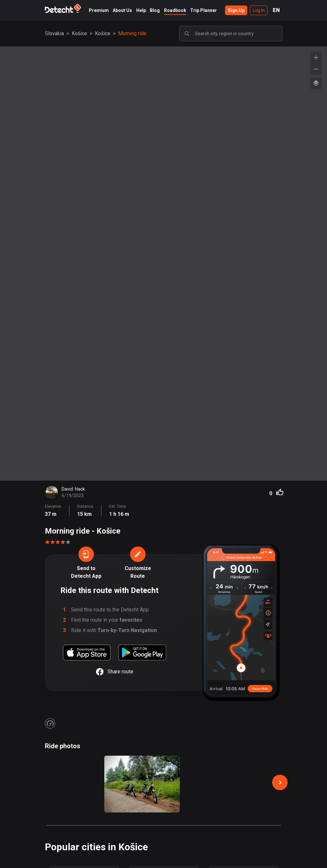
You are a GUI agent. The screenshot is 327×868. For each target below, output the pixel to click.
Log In (259, 10)
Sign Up (236, 10)
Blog (155, 10)
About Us (122, 10)
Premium (99, 10)
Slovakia (54, 33)
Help (141, 10)
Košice (79, 33)
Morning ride (132, 33)
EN (276, 10)
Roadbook (175, 10)
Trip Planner (204, 10)
